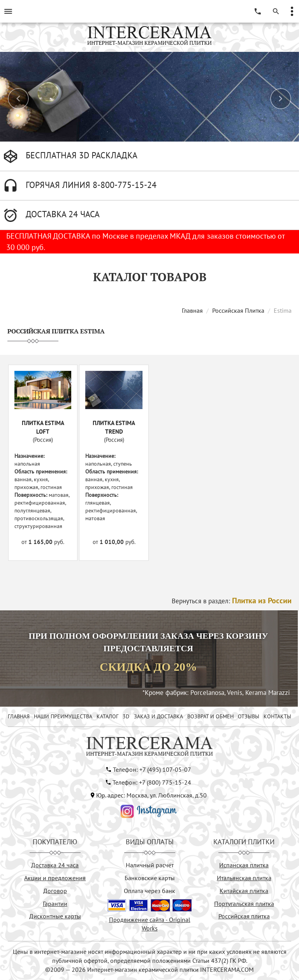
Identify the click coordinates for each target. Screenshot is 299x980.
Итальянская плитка (244, 878)
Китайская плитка (244, 891)
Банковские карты (150, 878)
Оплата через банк (149, 891)
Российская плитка (244, 916)
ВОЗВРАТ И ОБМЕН (210, 716)
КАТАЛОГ (107, 716)
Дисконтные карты (55, 916)
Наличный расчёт (150, 865)
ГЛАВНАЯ (19, 716)
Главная (192, 310)
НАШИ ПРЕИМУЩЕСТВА (63, 716)
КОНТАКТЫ (277, 716)
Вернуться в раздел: (232, 601)
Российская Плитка (238, 310)
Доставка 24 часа (55, 865)
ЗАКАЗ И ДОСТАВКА (158, 716)
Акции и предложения (55, 878)
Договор (55, 891)
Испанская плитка (244, 865)
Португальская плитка (244, 904)
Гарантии (55, 904)
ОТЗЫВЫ (249, 716)
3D (126, 716)
